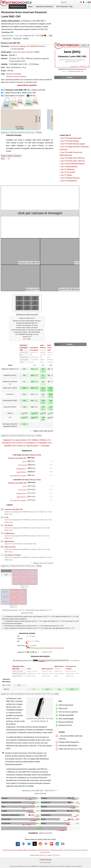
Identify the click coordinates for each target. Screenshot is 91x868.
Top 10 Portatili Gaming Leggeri (73, 144)
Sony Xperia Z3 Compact (14, 96)
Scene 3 (18, 156)
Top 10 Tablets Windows (70, 178)
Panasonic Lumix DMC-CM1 (24, 348)
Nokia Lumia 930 (37, 90)
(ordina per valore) (35, 455)
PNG (79, 71)
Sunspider (46, 446)
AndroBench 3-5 (32, 443)
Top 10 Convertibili (68, 172)
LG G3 (24, 462)
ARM (50, 36)
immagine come (73, 71)
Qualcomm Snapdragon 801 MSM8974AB (25, 46)
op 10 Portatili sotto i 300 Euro (73, 158)
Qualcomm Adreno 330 (21, 52)
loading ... (58, 77)
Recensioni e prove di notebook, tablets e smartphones (20, 850)
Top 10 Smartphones (69, 181)
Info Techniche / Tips (64, 7)
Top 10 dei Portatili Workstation (73, 164)
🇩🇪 (45, 36)
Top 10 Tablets (66, 175)
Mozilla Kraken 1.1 (34, 446)
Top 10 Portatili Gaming (70, 141)
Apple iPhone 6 (10, 93)
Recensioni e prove (18, 7)
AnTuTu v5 (21, 443)
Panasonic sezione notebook (16, 77)
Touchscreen (17, 39)
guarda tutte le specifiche (27, 85)
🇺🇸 (43, 36)
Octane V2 (21, 446)
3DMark (35, 440)
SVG (82, 71)
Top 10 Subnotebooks (69, 167)
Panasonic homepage (14, 74)
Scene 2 (11, 156)
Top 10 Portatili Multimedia (71, 138)
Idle (6, 575)
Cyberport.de (82, 69)
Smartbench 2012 (9, 443)
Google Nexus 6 (21, 469)
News (30, 7)
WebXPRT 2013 (10, 446)
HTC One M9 (22, 465)
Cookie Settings (46, 859)
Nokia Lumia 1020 (28, 93)
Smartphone (7, 39)
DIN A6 (31, 96)
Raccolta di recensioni (45, 7)
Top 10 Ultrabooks (68, 169)
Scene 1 (4, 156)
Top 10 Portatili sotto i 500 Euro (73, 161)
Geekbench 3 (8, 440)
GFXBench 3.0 (45, 440)
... (88, 7)
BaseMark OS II (45, 443)
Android (26, 39)
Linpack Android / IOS (23, 440)
